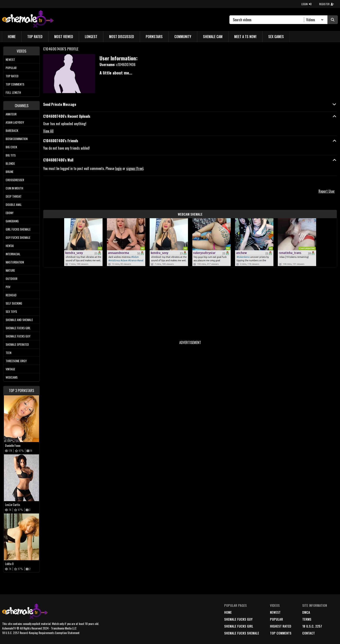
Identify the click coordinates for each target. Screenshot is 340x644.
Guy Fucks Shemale (18, 237)
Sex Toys (11, 311)
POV (8, 287)
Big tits (11, 155)
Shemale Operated (17, 344)
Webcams (12, 377)
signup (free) (135, 168)
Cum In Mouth (14, 188)
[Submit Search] (333, 20)
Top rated (12, 76)
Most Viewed (64, 37)
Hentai (10, 246)
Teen (8, 353)
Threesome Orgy (16, 361)
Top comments (15, 84)
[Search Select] (314, 20)
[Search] (269, 20)
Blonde (10, 163)
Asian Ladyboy (15, 122)
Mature (10, 270)
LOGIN (306, 4)
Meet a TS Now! (245, 37)
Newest (10, 59)
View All (48, 131)
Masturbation (15, 262)
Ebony (10, 213)
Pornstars (154, 37)
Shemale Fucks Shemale (242, 633)
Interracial (13, 254)
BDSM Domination (17, 139)
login (118, 168)
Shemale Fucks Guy (18, 336)
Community (183, 37)
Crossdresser (15, 180)
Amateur (11, 114)
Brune (10, 172)
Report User (327, 191)
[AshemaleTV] (28, 20)
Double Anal (14, 204)
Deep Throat (14, 196)
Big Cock (11, 147)
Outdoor (11, 278)
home (228, 612)
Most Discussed (122, 37)
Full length (13, 92)
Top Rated (35, 37)
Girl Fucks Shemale (18, 229)
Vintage (10, 369)
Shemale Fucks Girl (18, 328)
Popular (11, 68)
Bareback (12, 130)
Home (12, 37)
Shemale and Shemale (19, 320)
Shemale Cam (213, 37)
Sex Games (276, 37)
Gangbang (12, 221)
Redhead (11, 295)
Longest (91, 37)
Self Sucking (14, 303)
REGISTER (327, 4)
